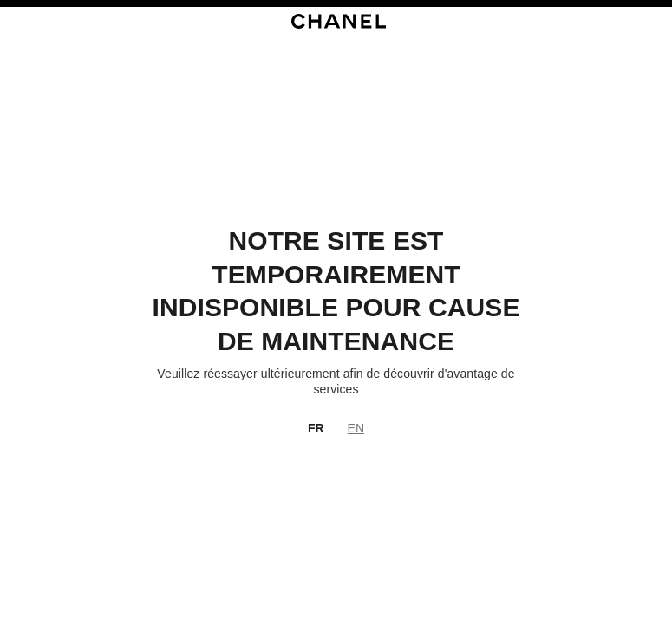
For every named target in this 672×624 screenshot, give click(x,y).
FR (316, 428)
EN (356, 428)
